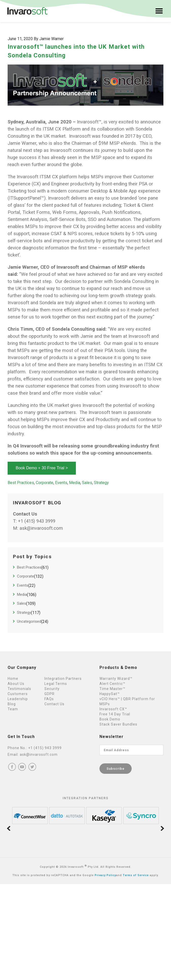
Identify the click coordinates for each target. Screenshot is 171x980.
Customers (18, 694)
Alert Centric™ (112, 684)
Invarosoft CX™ (113, 709)
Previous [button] (9, 829)
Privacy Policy (105, 875)
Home (13, 679)
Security (52, 689)
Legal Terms (56, 684)
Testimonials (19, 689)
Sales (87, 483)
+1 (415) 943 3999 (37, 521)
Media (75, 483)
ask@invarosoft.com (41, 528)
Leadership (18, 699)
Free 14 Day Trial (115, 714)
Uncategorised (29, 621)
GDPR (49, 694)
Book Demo (110, 719)
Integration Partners (63, 679)
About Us (16, 684)
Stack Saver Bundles (118, 724)
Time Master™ (112, 689)
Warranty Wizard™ (116, 679)
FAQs (49, 699)
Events (61, 483)
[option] (30, 816)
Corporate (45, 483)
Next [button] (162, 829)
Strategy (101, 483)
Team (13, 709)
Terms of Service (136, 875)
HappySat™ (110, 694)
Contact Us (54, 704)
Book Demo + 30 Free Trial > (42, 468)
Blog (12, 704)
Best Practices (21, 483)
